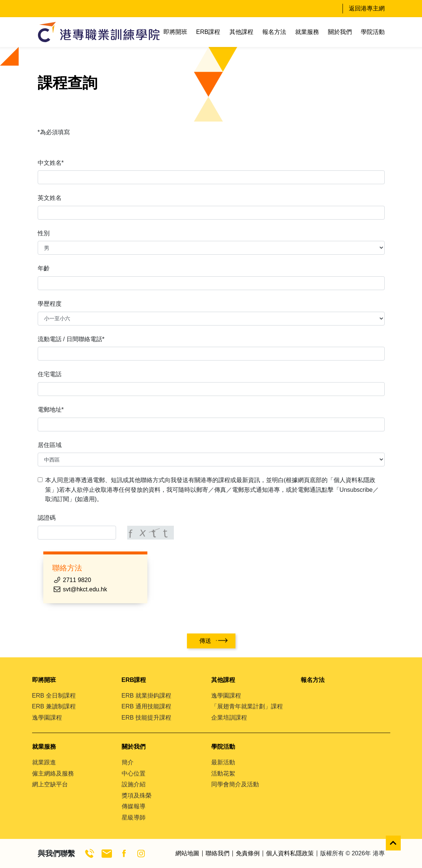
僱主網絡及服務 (53, 773)
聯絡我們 (218, 853)
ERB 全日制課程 (54, 696)
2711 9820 (77, 580)
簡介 (128, 762)
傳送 (205, 641)
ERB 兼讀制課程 (54, 706)
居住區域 (50, 445)
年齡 (44, 268)
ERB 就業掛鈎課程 (146, 696)
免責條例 (248, 853)
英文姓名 (50, 198)
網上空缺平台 (50, 784)
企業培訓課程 (229, 718)
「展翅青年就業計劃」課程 (247, 706)
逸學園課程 (47, 718)
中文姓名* (51, 163)
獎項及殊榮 (137, 795)
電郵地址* (51, 410)
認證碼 (47, 518)
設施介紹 (134, 784)
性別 (44, 233)
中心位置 (134, 773)
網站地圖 (187, 853)
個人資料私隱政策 (290, 853)
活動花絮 (223, 773)
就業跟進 (44, 762)
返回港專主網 (367, 8)
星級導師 (134, 817)
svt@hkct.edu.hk (85, 589)
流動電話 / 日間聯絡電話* (71, 339)
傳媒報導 (134, 806)
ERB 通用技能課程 (146, 706)
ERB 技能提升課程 (146, 718)
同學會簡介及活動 (235, 784)
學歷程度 (50, 304)
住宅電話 (50, 374)
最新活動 (223, 762)
